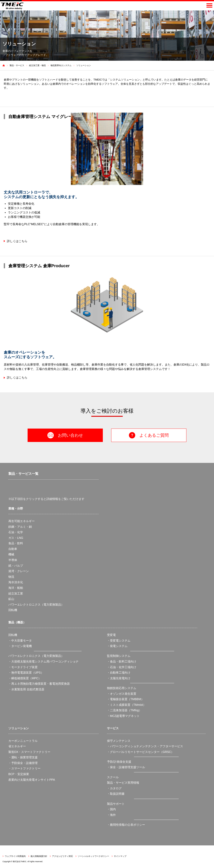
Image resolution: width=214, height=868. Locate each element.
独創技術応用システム (122, 688)
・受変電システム (119, 641)
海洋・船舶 (16, 588)
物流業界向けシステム (61, 65)
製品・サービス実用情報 (123, 783)
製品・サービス (17, 65)
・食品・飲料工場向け (122, 661)
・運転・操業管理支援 (23, 757)
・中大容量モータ (20, 641)
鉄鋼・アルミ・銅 (20, 527)
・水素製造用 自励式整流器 (26, 689)
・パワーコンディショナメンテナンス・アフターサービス (145, 746)
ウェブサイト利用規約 (15, 856)
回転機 (13, 610)
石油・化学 (16, 532)
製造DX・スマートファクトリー (29, 752)
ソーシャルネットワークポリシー (93, 856)
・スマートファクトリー (24, 768)
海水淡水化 (16, 582)
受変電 (111, 635)
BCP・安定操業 (19, 774)
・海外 (111, 815)
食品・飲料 (16, 543)
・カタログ (114, 788)
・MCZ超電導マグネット (123, 716)
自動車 (13, 549)
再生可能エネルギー (22, 521)
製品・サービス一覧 (23, 474)
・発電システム (117, 646)
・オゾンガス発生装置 (122, 694)
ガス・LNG (16, 538)
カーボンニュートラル (23, 741)
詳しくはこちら (17, 241)
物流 (11, 577)
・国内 (111, 809)
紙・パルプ (16, 566)
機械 (11, 554)
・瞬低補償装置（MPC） (25, 678)
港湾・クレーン (19, 571)
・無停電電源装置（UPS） (26, 673)
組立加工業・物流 (37, 65)
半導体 (13, 560)
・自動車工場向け (119, 673)
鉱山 (11, 599)
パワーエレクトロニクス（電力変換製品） (36, 605)
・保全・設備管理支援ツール (126, 767)
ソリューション (84, 65)
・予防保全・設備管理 (23, 763)
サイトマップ (120, 856)
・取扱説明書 (116, 794)
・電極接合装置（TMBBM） (125, 699)
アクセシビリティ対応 (62, 856)
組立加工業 (16, 593)
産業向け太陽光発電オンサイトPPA (32, 780)
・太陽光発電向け (119, 678)
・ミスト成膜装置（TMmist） (126, 705)
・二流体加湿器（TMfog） (124, 710)
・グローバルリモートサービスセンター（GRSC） (140, 752)
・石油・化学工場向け (122, 667)
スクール (113, 777)
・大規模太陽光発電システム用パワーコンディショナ (43, 661)
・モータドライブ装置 (23, 667)
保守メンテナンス (119, 741)
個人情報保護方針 (39, 856)
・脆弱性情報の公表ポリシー (126, 825)
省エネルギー (17, 746)
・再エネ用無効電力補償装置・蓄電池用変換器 (39, 684)
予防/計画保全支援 (119, 762)
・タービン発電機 (20, 646)
